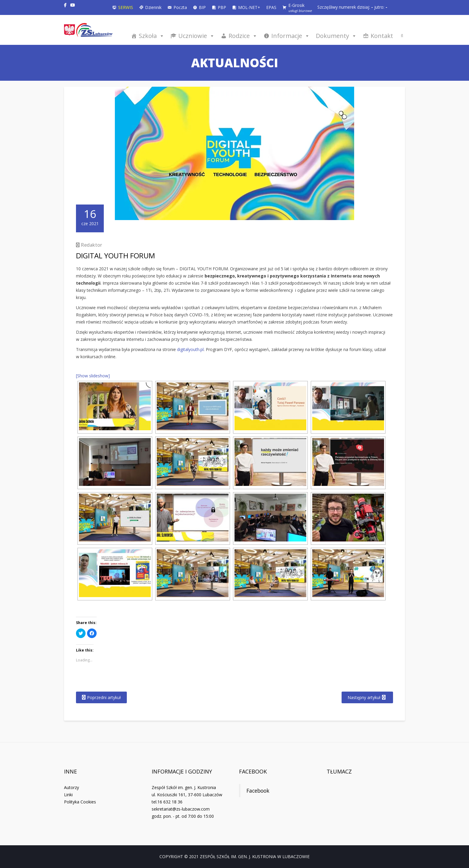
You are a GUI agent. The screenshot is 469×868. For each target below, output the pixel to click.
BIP (202, 7)
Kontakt (382, 36)
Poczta (180, 7)
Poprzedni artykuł (104, 697)
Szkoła (152, 36)
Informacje (291, 36)
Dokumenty (336, 36)
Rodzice (243, 36)
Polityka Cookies (80, 802)
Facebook (253, 771)
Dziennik (153, 7)
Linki (68, 795)
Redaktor (91, 245)
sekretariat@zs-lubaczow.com (181, 809)
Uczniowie (197, 36)
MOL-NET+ (249, 7)
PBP (222, 7)
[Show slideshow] (93, 376)
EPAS (271, 7)
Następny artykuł (364, 697)
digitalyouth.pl (190, 349)
